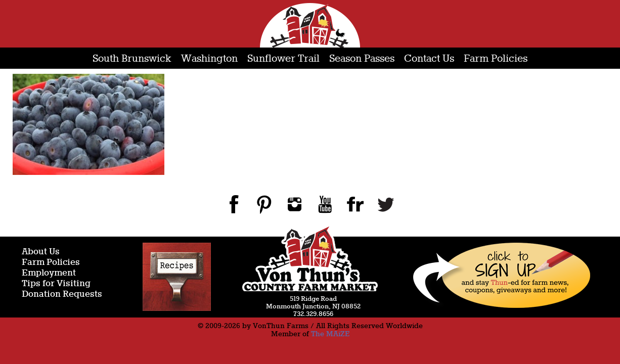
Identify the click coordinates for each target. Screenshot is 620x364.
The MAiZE (330, 334)
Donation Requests (62, 294)
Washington (209, 59)
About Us (41, 252)
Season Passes (362, 59)
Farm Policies (496, 59)
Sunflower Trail (283, 59)
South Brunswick (132, 59)
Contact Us (429, 59)
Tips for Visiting (56, 284)
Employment (49, 273)
